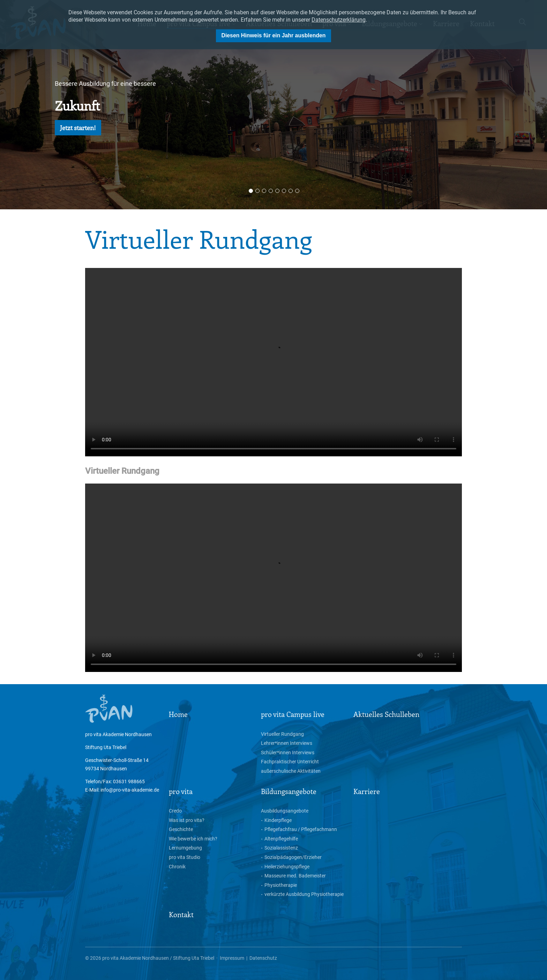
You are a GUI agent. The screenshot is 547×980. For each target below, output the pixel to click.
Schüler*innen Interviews (288, 753)
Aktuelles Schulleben (386, 714)
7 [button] (291, 191)
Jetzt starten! (78, 128)
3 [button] (264, 191)
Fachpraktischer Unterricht (290, 762)
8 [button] (297, 191)
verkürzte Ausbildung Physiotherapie (304, 894)
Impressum (232, 958)
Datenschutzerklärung (339, 20)
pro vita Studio (185, 857)
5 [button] (277, 191)
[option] (273, 105)
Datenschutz (263, 958)
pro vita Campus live (293, 714)
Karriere (367, 791)
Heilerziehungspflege (287, 867)
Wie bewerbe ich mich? (193, 839)
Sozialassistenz (281, 848)
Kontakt (181, 914)
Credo (175, 811)
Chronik (177, 867)
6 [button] (284, 191)
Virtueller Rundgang (282, 734)
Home (178, 714)
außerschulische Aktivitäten (291, 771)
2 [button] (257, 191)
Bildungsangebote (289, 791)
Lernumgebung (185, 848)
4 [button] (271, 191)
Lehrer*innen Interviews (287, 743)
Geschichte (181, 829)
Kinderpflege (278, 820)
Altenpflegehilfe (281, 839)
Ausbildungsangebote (285, 811)
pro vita (181, 791)
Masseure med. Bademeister (295, 876)
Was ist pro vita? (187, 820)
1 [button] (251, 191)
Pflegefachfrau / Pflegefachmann (301, 829)
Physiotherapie (281, 885)
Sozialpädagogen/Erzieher (293, 857)
